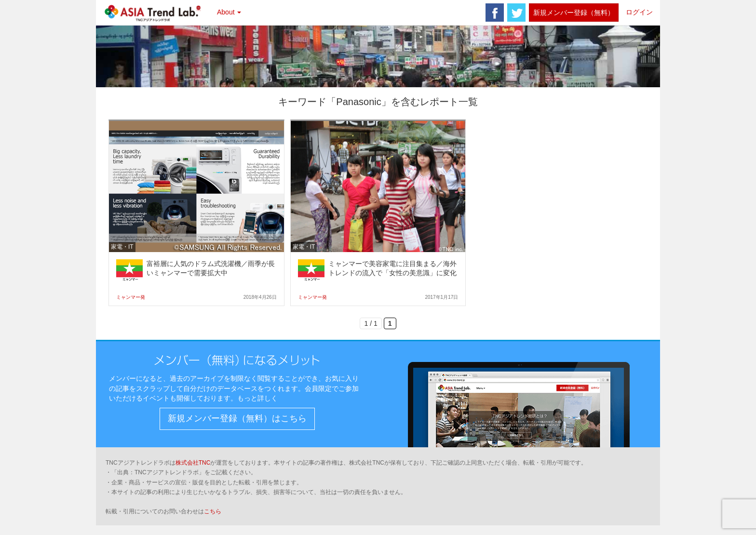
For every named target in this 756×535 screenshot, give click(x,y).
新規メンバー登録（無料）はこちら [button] (237, 418)
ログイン (639, 12)
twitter (516, 13)
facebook (495, 13)
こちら (213, 511)
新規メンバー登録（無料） (574, 13)
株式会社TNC (193, 463)
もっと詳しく (257, 398)
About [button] (229, 12)
